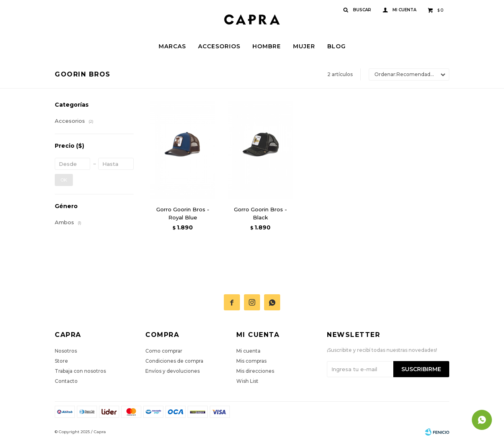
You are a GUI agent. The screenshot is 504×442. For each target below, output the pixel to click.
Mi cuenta (248, 351)
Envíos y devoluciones (172, 371)
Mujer (304, 46)
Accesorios (219, 46)
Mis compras (251, 361)
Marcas (172, 46)
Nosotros (66, 351)
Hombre (267, 46)
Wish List (247, 381)
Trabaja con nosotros (80, 371)
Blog (337, 46)
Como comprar (164, 351)
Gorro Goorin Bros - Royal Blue (183, 213)
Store (61, 361)
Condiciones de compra (174, 361)
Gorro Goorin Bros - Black (260, 213)
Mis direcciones (255, 371)
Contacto (66, 381)
